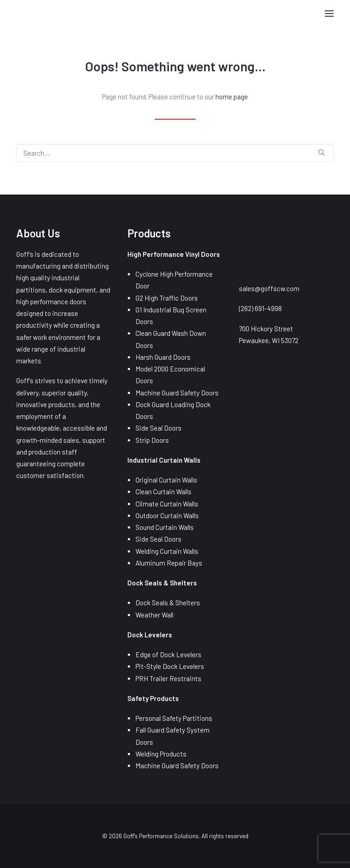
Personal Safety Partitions (174, 718)
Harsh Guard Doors (163, 357)
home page (232, 97)
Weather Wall (154, 615)
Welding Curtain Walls (167, 551)
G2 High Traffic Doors (167, 298)
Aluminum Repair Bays (169, 563)
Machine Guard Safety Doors (177, 393)
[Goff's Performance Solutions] (16, 15)
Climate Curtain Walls (167, 504)
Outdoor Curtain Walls (167, 515)
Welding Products (161, 754)
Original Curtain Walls (166, 480)
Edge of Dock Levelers (168, 654)
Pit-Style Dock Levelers (170, 666)
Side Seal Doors (159, 428)
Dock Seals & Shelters (168, 603)
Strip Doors (152, 440)
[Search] (175, 153)
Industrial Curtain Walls (164, 460)
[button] (329, 14)
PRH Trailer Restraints (168, 678)
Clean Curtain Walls (163, 492)
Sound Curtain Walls (165, 527)
